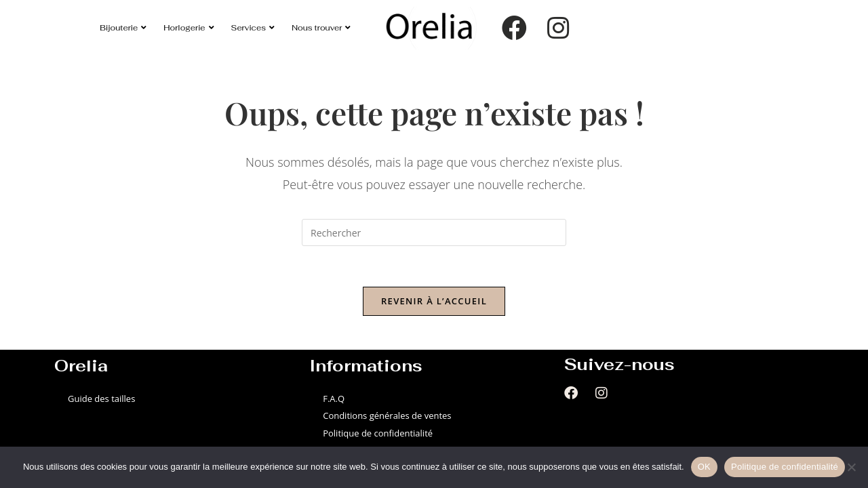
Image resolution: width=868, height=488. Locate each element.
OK (704, 467)
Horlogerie (189, 27)
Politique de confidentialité (378, 433)
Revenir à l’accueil (434, 301)
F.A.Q (334, 399)
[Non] (851, 467)
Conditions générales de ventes (387, 415)
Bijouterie (123, 27)
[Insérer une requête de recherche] (434, 232)
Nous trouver (321, 27)
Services (253, 27)
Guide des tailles (101, 399)
